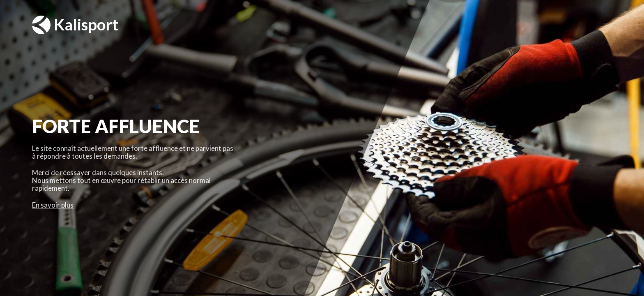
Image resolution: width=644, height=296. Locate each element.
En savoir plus (53, 205)
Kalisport (75, 25)
